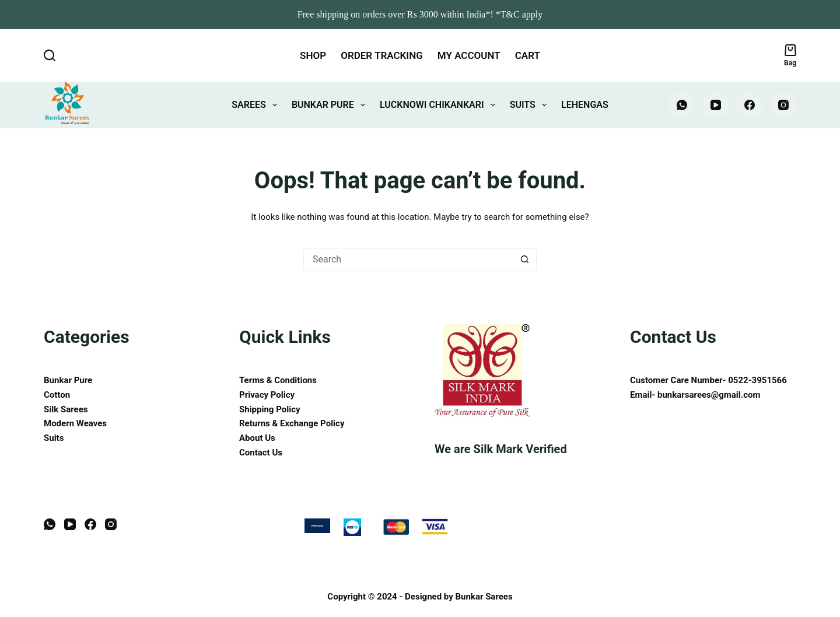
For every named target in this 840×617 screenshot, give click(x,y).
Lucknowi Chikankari (440, 105)
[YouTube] (715, 105)
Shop (313, 55)
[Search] (50, 55)
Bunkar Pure (331, 105)
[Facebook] (749, 105)
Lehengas (585, 105)
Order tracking (382, 55)
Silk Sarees (66, 409)
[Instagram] (783, 105)
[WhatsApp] (682, 105)
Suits (531, 105)
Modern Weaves (75, 423)
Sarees (257, 105)
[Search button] (525, 260)
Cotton (57, 395)
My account (469, 55)
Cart (528, 55)
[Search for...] (408, 260)
